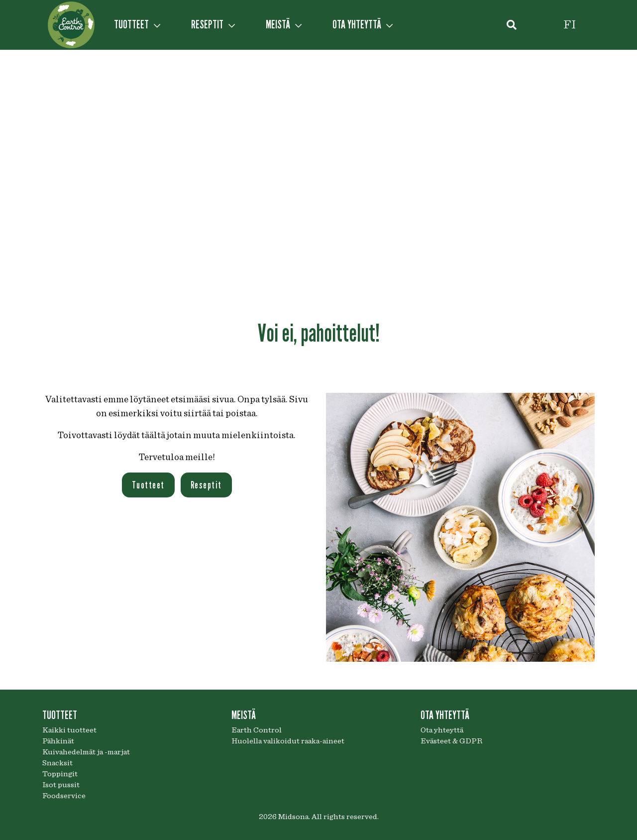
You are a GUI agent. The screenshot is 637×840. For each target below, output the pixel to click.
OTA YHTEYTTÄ (363, 24)
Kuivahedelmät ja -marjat (86, 752)
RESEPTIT (213, 24)
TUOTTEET (137, 24)
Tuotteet (148, 485)
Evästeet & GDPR (451, 741)
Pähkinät (58, 741)
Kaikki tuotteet (69, 730)
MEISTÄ (284, 24)
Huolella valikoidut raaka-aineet (288, 741)
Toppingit (60, 774)
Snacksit (57, 763)
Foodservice (64, 796)
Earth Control (257, 730)
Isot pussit (61, 785)
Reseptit (206, 485)
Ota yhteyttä (442, 730)
